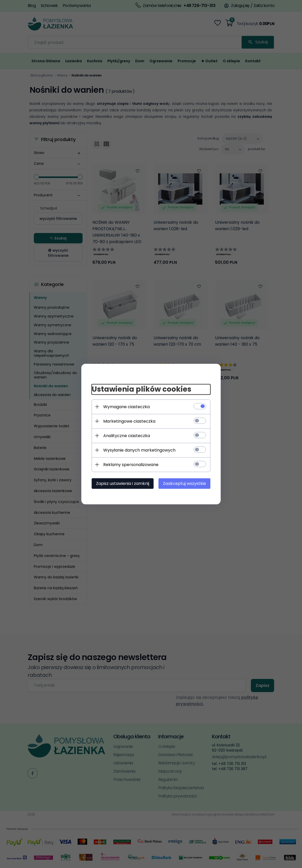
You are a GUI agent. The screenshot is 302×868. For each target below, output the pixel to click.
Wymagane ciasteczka (126, 407)
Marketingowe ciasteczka (129, 421)
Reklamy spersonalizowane (131, 465)
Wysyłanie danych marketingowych (139, 450)
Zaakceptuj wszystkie (184, 483)
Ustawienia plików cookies (141, 389)
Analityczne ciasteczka (127, 436)
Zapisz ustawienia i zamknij (123, 483)
